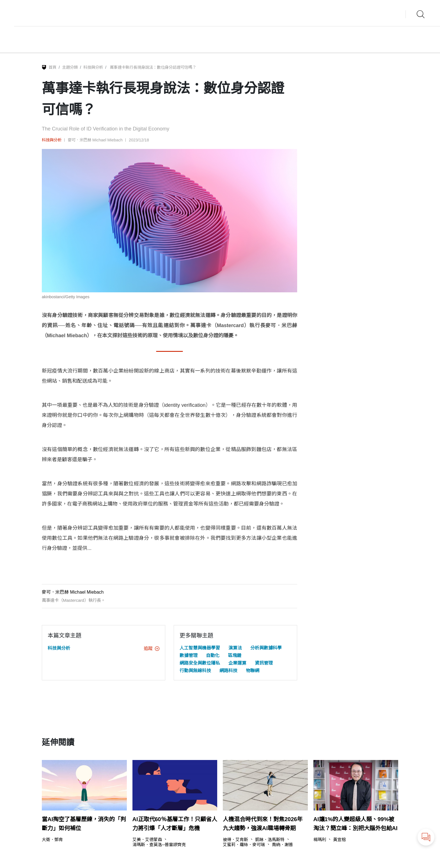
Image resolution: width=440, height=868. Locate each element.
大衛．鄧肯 (52, 840)
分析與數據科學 (266, 648)
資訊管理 (264, 663)
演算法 (235, 648)
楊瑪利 (320, 840)
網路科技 (228, 671)
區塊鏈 (235, 655)
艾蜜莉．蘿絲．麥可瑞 (244, 845)
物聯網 (253, 671)
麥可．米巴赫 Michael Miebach (95, 140)
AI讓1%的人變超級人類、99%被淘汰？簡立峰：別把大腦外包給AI (356, 824)
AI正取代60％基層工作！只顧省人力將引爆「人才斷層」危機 (175, 824)
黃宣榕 (339, 840)
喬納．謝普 (282, 845)
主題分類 (70, 67)
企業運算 (237, 663)
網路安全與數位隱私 (200, 663)
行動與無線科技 (195, 671)
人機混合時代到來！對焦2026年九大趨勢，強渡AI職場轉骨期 (263, 824)
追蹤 (152, 648)
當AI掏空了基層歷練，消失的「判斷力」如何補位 (84, 824)
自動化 (213, 655)
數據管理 (189, 655)
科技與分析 (93, 67)
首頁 (52, 67)
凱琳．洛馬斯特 (270, 840)
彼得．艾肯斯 (235, 840)
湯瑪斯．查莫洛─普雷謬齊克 (159, 845)
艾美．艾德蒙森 (147, 840)
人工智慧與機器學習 (200, 648)
